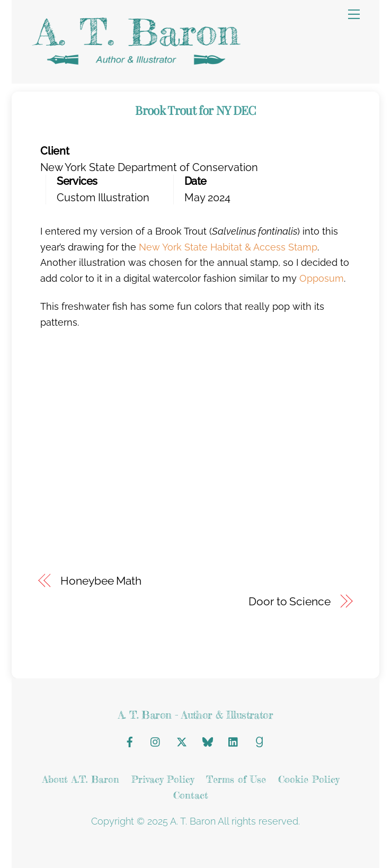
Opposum (322, 278)
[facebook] (130, 740)
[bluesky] (208, 740)
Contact (191, 795)
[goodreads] (260, 740)
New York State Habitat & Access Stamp (228, 247)
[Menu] (354, 14)
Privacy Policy (163, 779)
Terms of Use (236, 779)
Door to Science (289, 602)
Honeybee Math (101, 581)
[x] (182, 740)
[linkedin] (234, 740)
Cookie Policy (309, 779)
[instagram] (156, 740)
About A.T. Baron (81, 779)
